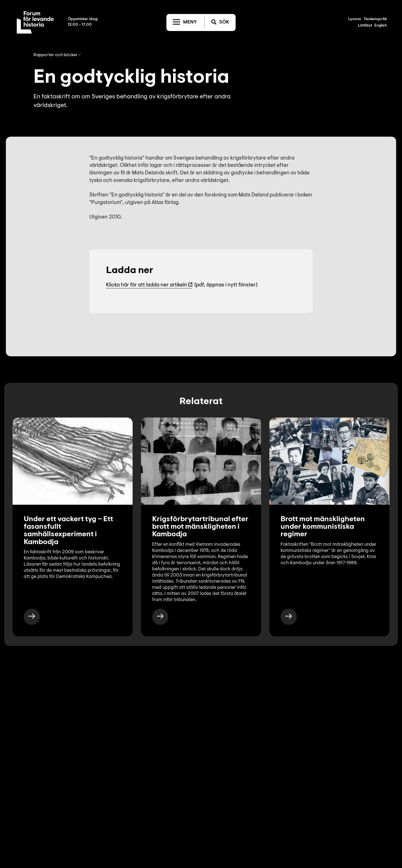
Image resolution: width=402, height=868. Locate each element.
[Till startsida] (35, 22)
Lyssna (355, 19)
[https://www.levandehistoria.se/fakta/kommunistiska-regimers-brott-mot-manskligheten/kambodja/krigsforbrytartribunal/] (160, 617)
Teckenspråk (375, 19)
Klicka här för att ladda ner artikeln (147, 285)
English (381, 26)
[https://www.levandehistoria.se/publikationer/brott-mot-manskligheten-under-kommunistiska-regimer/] (289, 617)
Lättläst (365, 26)
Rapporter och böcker (56, 55)
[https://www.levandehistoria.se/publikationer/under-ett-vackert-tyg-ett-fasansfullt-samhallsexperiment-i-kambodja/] (32, 617)
